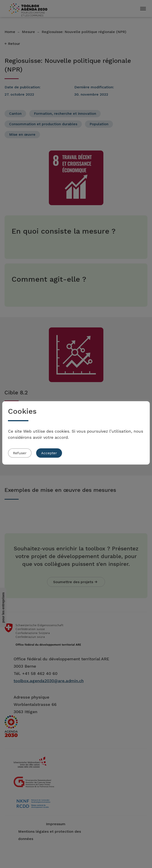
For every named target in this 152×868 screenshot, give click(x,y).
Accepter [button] (49, 453)
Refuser (20, 453)
